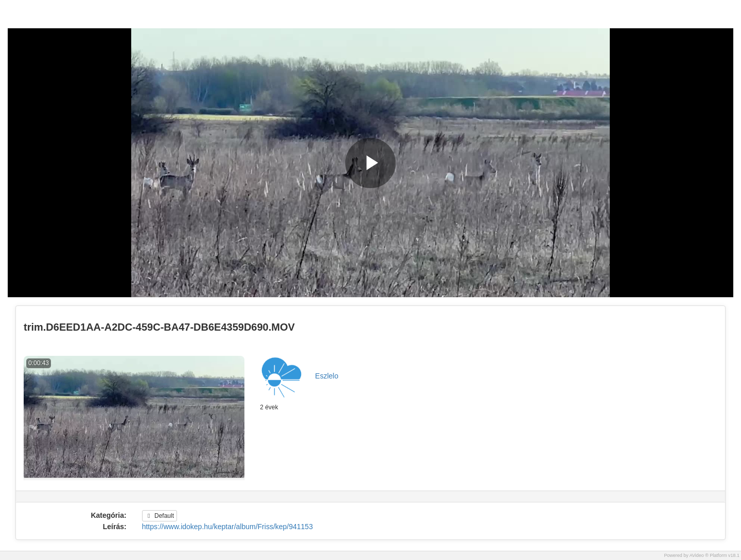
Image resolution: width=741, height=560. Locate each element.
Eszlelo (327, 376)
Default (160, 516)
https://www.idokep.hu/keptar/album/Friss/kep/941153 (227, 527)
